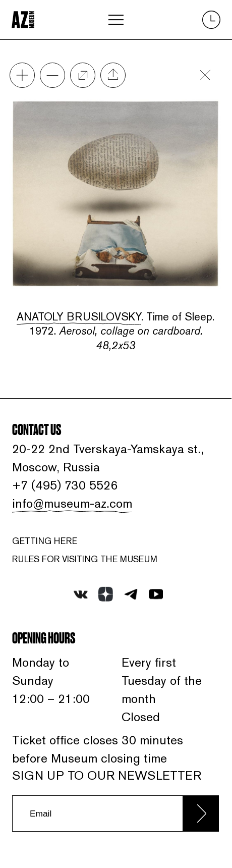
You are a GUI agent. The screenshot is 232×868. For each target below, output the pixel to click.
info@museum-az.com (72, 503)
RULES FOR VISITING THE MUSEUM (85, 559)
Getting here (45, 541)
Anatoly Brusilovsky (79, 316)
